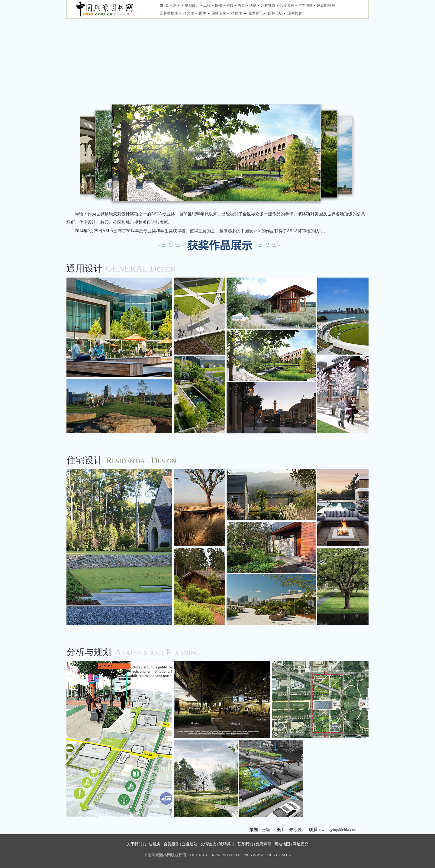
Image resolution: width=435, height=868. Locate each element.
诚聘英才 (227, 844)
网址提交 (301, 844)
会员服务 (171, 844)
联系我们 (245, 844)
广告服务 (153, 844)
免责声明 (264, 844)
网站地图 (282, 844)
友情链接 (208, 844)
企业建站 (190, 844)
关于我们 (134, 844)
